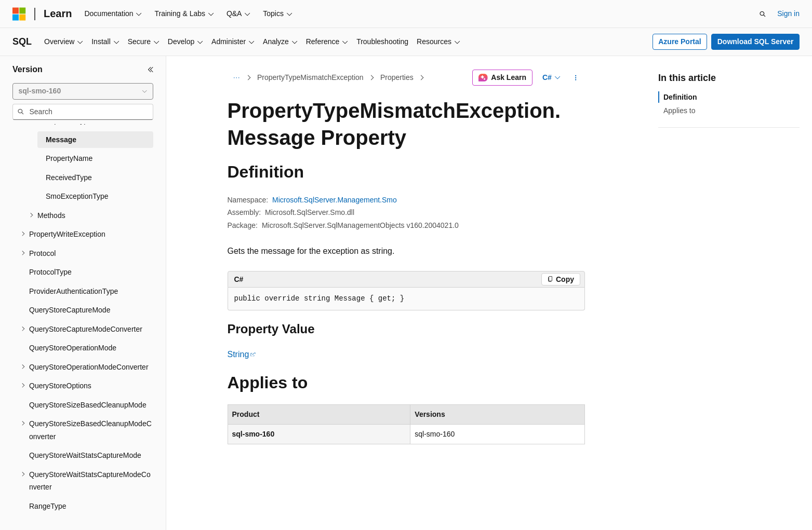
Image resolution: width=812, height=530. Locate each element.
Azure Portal (680, 42)
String (238, 354)
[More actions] (575, 78)
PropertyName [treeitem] (69, 158)
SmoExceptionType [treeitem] (77, 196)
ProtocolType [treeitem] (50, 272)
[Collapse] (151, 70)
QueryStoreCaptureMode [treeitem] (70, 310)
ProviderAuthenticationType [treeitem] (74, 291)
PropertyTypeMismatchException (310, 77)
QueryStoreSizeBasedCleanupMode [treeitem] (88, 405)
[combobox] (83, 91)
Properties (397, 77)
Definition (680, 97)
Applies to (679, 111)
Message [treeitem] (61, 140)
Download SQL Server (756, 42)
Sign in (788, 13)
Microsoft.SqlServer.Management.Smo (335, 200)
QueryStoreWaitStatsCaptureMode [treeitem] (85, 455)
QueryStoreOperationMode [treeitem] (73, 348)
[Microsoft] (19, 14)
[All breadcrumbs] (237, 78)
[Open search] (763, 14)
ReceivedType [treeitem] (69, 178)
